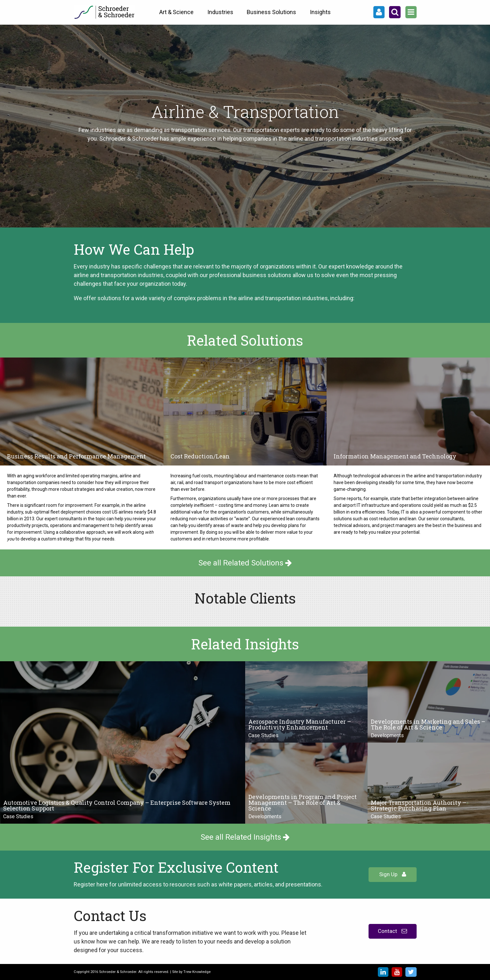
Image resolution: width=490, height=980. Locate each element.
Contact (392, 931)
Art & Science (176, 12)
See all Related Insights (245, 837)
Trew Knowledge (197, 972)
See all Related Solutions (245, 563)
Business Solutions (271, 12)
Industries (220, 12)
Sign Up (393, 874)
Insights (320, 12)
